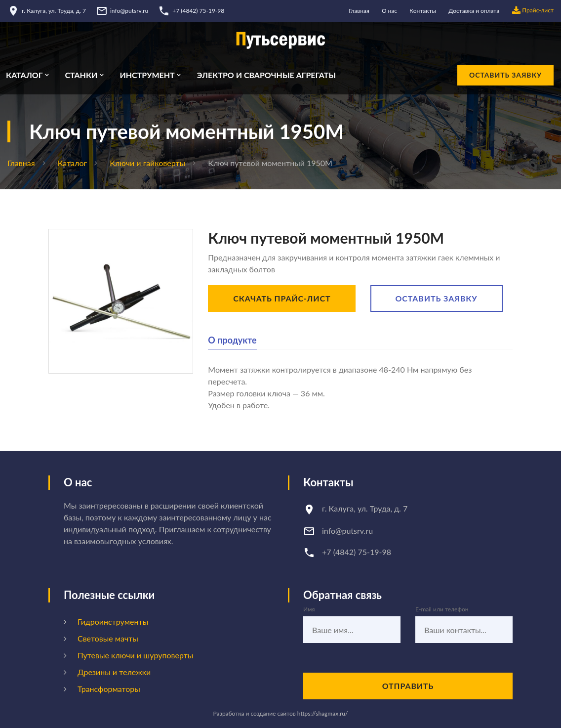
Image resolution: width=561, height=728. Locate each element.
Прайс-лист (533, 11)
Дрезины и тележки (114, 672)
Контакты (423, 11)
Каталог (24, 75)
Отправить (408, 686)
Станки (81, 75)
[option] (121, 301)
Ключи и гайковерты (147, 163)
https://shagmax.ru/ (323, 713)
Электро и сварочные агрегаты (266, 75)
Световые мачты (108, 638)
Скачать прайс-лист (282, 298)
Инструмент (147, 75)
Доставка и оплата (474, 11)
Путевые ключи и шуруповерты (135, 655)
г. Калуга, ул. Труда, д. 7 (54, 11)
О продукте (232, 340)
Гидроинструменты (113, 621)
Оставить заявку (505, 75)
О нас (389, 11)
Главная (359, 11)
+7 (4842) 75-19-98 (198, 11)
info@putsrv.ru (129, 11)
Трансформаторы (109, 689)
